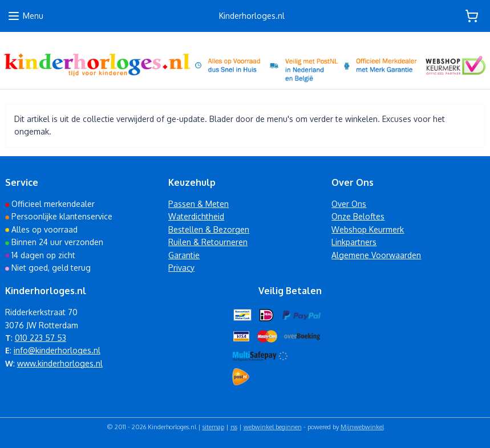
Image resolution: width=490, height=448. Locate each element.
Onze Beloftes (358, 216)
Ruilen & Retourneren (208, 242)
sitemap (213, 427)
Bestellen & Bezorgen (209, 229)
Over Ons (349, 204)
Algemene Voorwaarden (376, 255)
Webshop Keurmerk (368, 229)
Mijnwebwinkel (362, 427)
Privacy (181, 268)
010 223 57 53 (41, 338)
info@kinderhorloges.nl (57, 350)
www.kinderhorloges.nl (60, 363)
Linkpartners (354, 242)
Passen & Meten (199, 204)
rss (234, 427)
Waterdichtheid (196, 216)
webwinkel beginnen (273, 427)
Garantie (184, 255)
